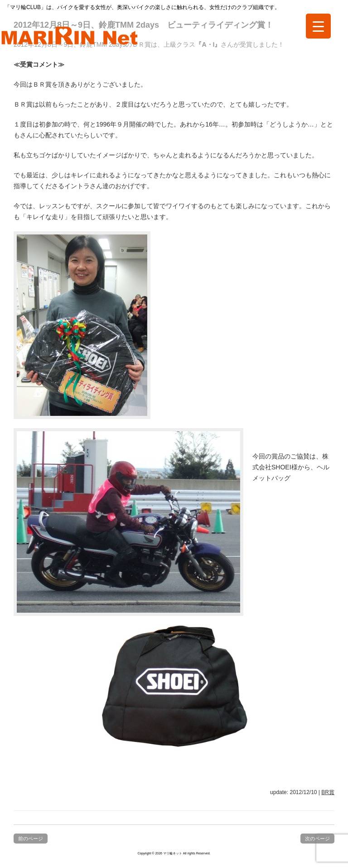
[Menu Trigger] (318, 26)
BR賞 (328, 792)
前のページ (31, 839)
